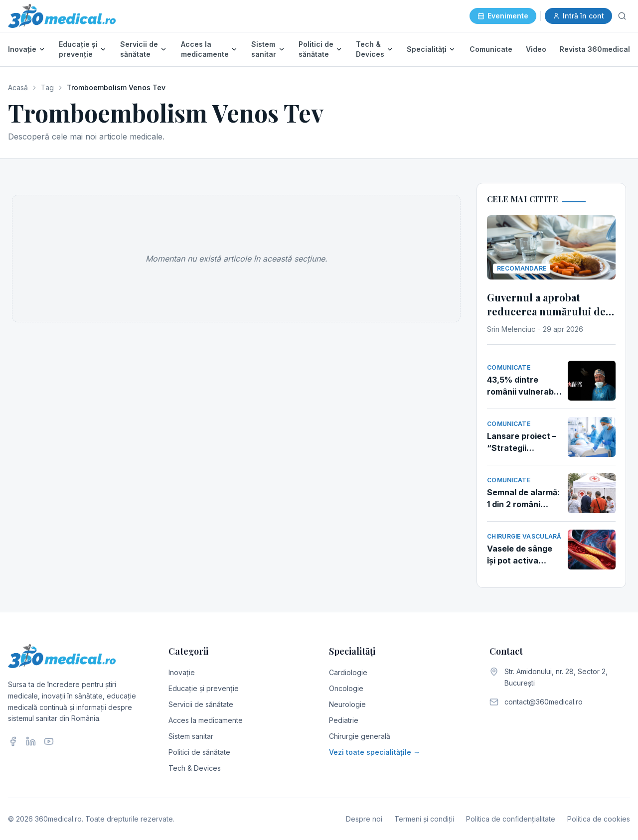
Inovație (22, 49)
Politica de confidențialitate (511, 819)
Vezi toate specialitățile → (375, 752)
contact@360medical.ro (544, 702)
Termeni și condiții (424, 819)
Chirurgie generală (360, 736)
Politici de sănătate (316, 49)
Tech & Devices (370, 49)
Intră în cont (578, 16)
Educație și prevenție (78, 49)
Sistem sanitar (264, 49)
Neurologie (347, 704)
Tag (47, 87)
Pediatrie (344, 720)
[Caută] (622, 16)
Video (536, 49)
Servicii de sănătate (139, 49)
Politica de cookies (599, 819)
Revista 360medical (595, 49)
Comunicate (491, 49)
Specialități (427, 49)
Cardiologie (348, 672)
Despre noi (364, 819)
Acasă (18, 87)
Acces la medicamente (205, 49)
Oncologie (346, 688)
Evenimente (503, 16)
